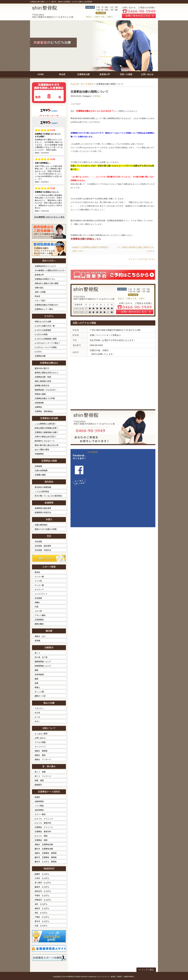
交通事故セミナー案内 (44, 309)
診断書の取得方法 (42, 386)
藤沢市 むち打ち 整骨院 (46, 862)
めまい (37, 721)
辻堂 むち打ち (41, 926)
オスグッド (39, 590)
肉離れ (37, 602)
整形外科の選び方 (42, 368)
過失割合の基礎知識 (43, 487)
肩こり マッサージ (43, 776)
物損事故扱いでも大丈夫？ (46, 390)
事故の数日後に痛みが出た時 (46, 445)
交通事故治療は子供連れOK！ (47, 305)
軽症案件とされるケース (45, 441)
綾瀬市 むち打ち (42, 874)
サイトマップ (40, 747)
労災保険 (38, 542)
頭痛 (36, 683)
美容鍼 (37, 641)
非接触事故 (39, 454)
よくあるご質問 (41, 734)
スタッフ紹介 (40, 301)
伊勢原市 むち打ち (43, 900)
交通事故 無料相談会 (44, 411)
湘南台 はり (40, 636)
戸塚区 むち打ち (42, 917)
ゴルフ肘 (38, 611)
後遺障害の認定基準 (43, 508)
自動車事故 (39, 801)
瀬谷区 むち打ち (42, 908)
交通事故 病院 (41, 840)
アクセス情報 (40, 742)
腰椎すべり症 (40, 696)
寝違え (37, 687)
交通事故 (90, 84)
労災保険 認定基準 (43, 546)
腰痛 (36, 670)
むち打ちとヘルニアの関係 (46, 347)
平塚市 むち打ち (42, 896)
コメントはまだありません (143, 259)
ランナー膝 (39, 577)
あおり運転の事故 (42, 450)
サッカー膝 (39, 585)
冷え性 (37, 713)
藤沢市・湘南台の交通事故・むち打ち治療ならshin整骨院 (72, 2)
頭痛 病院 (39, 780)
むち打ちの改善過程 (43, 330)
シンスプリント (41, 594)
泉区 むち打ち (41, 904)
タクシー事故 (40, 814)
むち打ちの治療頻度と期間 (46, 339)
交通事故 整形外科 (43, 832)
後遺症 (37, 797)
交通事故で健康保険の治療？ (46, 432)
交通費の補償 (40, 475)
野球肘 (37, 572)
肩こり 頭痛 (40, 772)
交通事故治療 (40, 356)
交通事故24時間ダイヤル (45, 279)
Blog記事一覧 (77, 84)
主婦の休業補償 (41, 471)
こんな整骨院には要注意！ (46, 424)
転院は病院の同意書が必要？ (46, 428)
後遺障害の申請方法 (43, 512)
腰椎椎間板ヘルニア (43, 662)
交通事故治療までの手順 (45, 398)
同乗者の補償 (40, 394)
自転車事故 (39, 810)
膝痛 (36, 679)
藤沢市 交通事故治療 (44, 849)
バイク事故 (39, 806)
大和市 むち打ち (42, 878)
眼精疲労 (38, 785)
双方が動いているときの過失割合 (48, 496)
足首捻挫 (38, 598)
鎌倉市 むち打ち (42, 887)
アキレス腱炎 (40, 615)
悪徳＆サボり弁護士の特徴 (46, 529)
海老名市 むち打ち (43, 891)
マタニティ (39, 708)
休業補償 (38, 466)
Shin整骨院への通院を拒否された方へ (50, 270)
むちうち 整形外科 (43, 823)
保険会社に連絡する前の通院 (46, 283)
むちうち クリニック (44, 819)
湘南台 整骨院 (41, 751)
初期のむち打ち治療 (43, 322)
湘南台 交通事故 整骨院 (46, 853)
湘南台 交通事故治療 (44, 844)
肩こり (37, 653)
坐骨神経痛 (39, 674)
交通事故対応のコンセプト (46, 266)
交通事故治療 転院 (43, 377)
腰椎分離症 (39, 624)
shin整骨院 (70, 977)
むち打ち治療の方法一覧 (45, 326)
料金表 (37, 296)
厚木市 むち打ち (42, 921)
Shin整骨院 (93, 452)
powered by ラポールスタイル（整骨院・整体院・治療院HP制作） (112, 977)
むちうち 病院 (41, 836)
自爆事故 (38, 407)
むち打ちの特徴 (41, 334)
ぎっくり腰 (39, 692)
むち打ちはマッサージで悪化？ (47, 343)
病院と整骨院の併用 (43, 381)
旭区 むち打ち (41, 913)
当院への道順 (40, 292)
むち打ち (38, 352)
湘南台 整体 (40, 755)
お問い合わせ (40, 738)
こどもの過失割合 (42, 491)
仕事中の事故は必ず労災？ (46, 437)
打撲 (36, 607)
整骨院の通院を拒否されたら (46, 373)
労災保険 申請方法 (43, 550)
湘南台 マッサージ (43, 759)
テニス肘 (38, 581)
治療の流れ (39, 288)
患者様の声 (39, 275)
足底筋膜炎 (39, 620)
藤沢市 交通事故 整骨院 (46, 857)
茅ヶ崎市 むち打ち (43, 883)
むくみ (37, 717)
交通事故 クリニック (44, 827)
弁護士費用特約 (41, 525)
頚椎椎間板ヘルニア (43, 666)
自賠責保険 (39, 403)
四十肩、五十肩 (41, 657)
